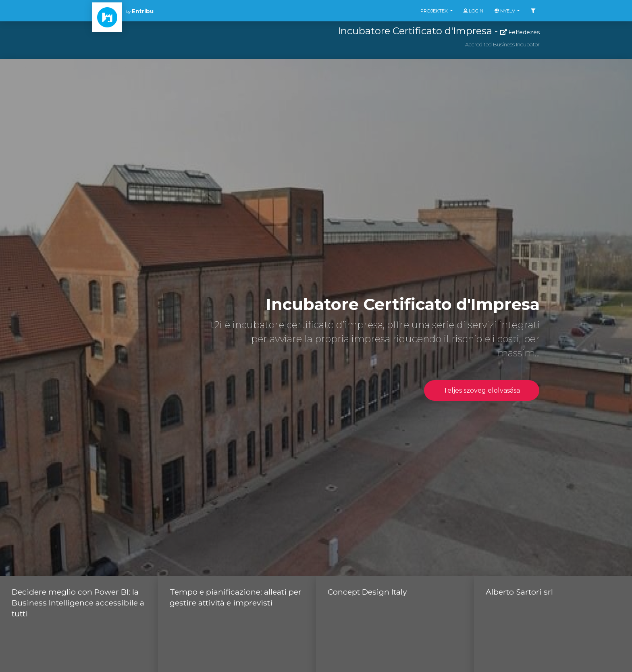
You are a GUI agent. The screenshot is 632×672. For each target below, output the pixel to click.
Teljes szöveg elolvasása (482, 390)
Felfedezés (520, 32)
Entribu (143, 11)
